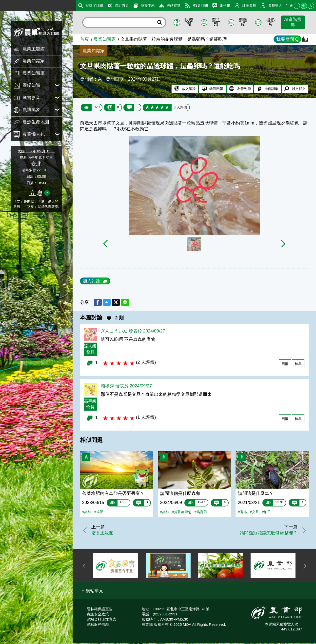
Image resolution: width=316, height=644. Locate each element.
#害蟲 (242, 513)
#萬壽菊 (201, 513)
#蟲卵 (87, 513)
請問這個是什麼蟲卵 (180, 495)
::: (2, 5)
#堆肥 (99, 513)
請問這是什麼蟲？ (256, 495)
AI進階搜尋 (293, 22)
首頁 (84, 39)
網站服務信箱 (98, 626)
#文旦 (255, 513)
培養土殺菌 (104, 534)
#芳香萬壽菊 (182, 513)
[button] (93, 592)
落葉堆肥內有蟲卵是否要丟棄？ (113, 495)
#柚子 (266, 513)
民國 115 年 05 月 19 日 (36, 151)
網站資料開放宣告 (101, 620)
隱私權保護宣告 (100, 610)
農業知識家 (105, 39)
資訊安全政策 (98, 615)
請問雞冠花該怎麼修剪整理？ (267, 534)
